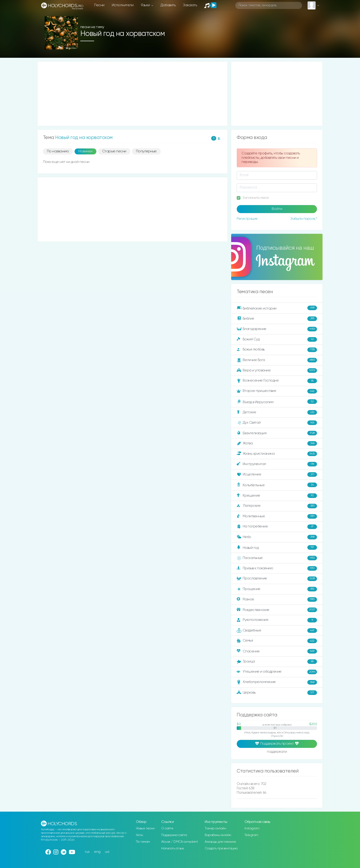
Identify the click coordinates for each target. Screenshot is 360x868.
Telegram (251, 835)
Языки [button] (146, 5)
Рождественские (277, 610)
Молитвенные (277, 516)
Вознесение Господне (277, 381)
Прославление (277, 579)
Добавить (168, 5)
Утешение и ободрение (277, 672)
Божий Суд (277, 339)
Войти (277, 209)
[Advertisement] (133, 94)
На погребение (277, 527)
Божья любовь (277, 350)
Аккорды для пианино (220, 842)
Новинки (85, 151)
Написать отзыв (172, 848)
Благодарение (277, 329)
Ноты (140, 835)
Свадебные (277, 631)
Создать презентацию (221, 848)
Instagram (252, 828)
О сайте (167, 828)
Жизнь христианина (277, 454)
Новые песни (145, 828)
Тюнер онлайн (215, 828)
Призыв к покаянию (277, 568)
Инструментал (277, 464)
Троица (277, 662)
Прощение (277, 589)
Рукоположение (277, 620)
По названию (58, 151)
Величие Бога (277, 360)
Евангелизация (277, 433)
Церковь (277, 693)
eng (97, 852)
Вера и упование (277, 370)
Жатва (277, 443)
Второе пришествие (277, 391)
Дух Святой (277, 423)
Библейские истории (277, 308)
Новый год (277, 547)
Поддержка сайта (174, 835)
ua (107, 852)
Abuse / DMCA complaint (180, 842)
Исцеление (277, 475)
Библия (277, 319)
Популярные (146, 151)
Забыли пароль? (304, 219)
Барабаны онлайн (218, 835)
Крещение (277, 496)
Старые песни (114, 151)
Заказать (190, 5)
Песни (99, 5)
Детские (277, 412)
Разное (277, 599)
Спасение (277, 651)
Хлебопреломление (277, 682)
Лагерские (277, 506)
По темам (143, 842)
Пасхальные (277, 558)
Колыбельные (277, 485)
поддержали (277, 752)
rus (87, 852)
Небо (277, 537)
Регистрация (247, 219)
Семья (277, 641)
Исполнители (123, 5)
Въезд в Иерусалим (277, 402)
